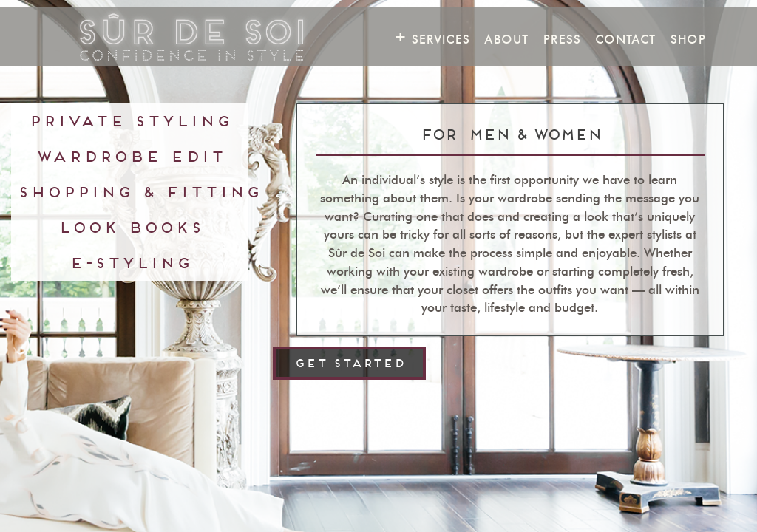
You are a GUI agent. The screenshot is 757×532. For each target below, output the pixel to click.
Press (561, 38)
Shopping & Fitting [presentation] (133, 192)
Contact (625, 38)
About (506, 38)
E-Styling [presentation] (130, 263)
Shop (688, 38)
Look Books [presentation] (130, 227)
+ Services (432, 38)
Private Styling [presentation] (130, 121)
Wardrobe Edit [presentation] (130, 156)
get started (349, 363)
